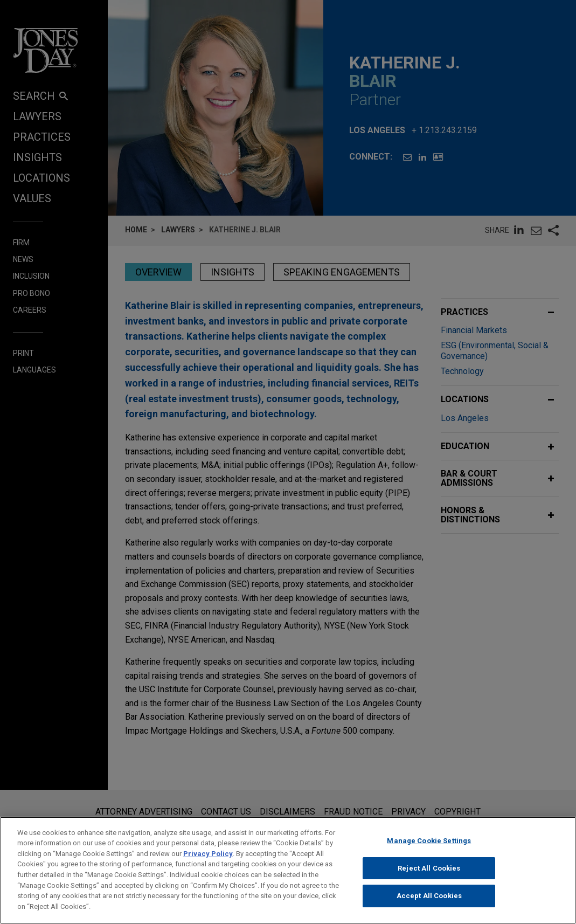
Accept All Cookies (429, 901)
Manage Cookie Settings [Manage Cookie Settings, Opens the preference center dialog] (429, 846)
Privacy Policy (208, 859)
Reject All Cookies (429, 874)
